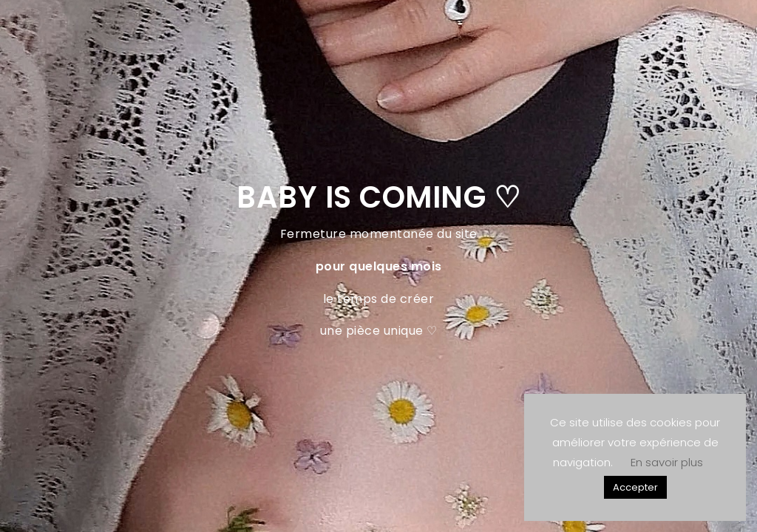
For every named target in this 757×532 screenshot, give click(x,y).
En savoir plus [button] (667, 462)
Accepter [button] (635, 487)
